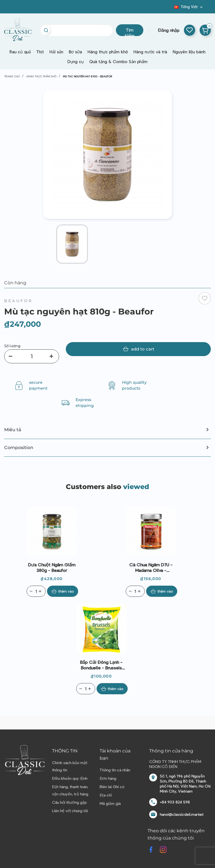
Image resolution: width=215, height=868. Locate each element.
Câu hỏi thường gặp (69, 802)
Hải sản (56, 52)
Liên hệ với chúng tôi (70, 811)
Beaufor (18, 301)
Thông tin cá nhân (115, 770)
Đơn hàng (108, 778)
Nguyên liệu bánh (189, 52)
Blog (171, 9)
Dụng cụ (76, 61)
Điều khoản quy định (70, 778)
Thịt (40, 52)
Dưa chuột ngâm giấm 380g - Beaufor (52, 567)
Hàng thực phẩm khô (108, 52)
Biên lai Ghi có (112, 787)
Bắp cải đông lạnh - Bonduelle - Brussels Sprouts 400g (101, 665)
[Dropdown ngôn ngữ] (189, 7)
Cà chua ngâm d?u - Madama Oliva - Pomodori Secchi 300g (151, 567)
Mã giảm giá (110, 803)
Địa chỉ (106, 795)
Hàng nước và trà (150, 52)
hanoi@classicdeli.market (182, 814)
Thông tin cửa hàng (171, 751)
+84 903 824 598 (175, 802)
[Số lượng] (32, 356)
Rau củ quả (20, 52)
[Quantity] (36, 591)
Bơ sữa (75, 52)
